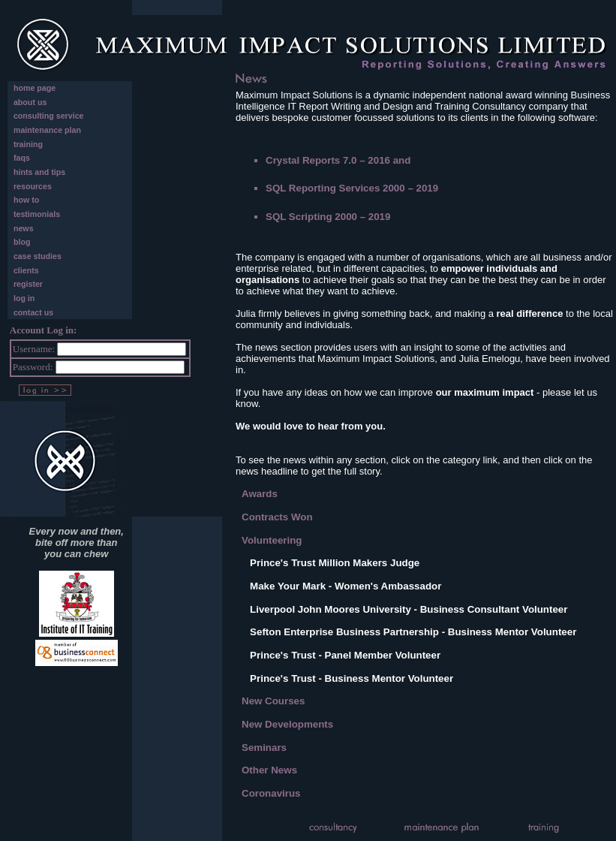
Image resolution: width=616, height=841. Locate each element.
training (28, 144)
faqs (22, 158)
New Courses (273, 701)
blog (22, 242)
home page (35, 88)
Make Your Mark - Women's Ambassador (346, 586)
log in (24, 298)
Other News (269, 770)
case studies (38, 256)
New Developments (287, 724)
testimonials (37, 214)
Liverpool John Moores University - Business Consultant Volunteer (409, 609)
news (24, 228)
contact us (33, 312)
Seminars (264, 748)
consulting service (49, 116)
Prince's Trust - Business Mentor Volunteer (352, 678)
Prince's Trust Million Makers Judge (335, 563)
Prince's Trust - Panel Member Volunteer (345, 655)
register (28, 284)
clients (26, 270)
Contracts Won (277, 517)
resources (33, 186)
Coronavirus (271, 793)
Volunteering (272, 540)
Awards (260, 494)
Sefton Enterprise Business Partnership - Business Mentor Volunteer (413, 632)
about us (30, 102)
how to (26, 200)
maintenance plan (47, 130)
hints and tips (39, 172)
